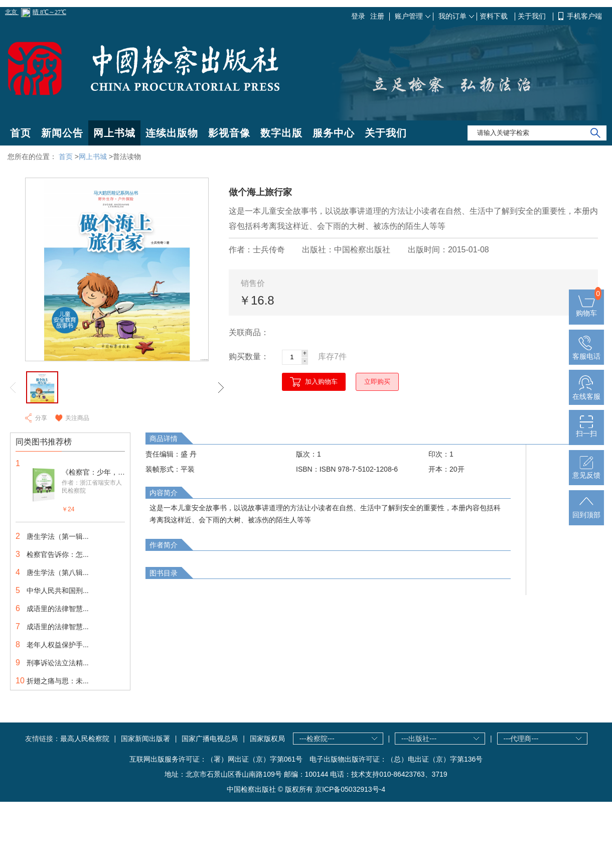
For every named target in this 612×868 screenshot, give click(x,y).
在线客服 (586, 392)
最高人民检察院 (85, 739)
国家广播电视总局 (210, 739)
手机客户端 (584, 16)
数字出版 (281, 133)
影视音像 (229, 133)
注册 (377, 16)
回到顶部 (586, 511)
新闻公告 (62, 133)
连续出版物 (172, 133)
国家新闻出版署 (145, 739)
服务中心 (334, 133)
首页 (21, 133)
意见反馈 (586, 471)
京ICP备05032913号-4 (350, 789)
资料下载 (495, 16)
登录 (358, 16)
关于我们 (533, 16)
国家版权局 (267, 739)
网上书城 (114, 133)
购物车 (586, 309)
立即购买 (377, 382)
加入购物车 (321, 382)
